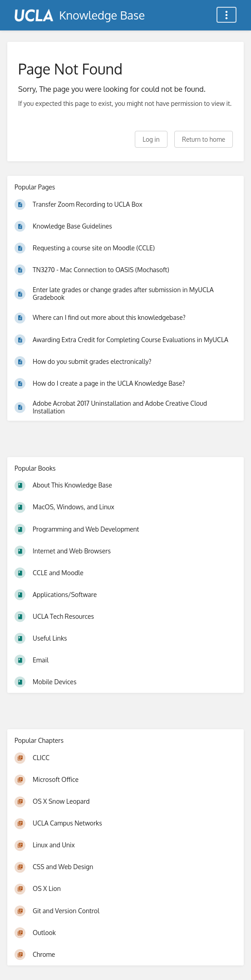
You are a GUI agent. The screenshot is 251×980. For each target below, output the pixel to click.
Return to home (204, 139)
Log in (151, 139)
